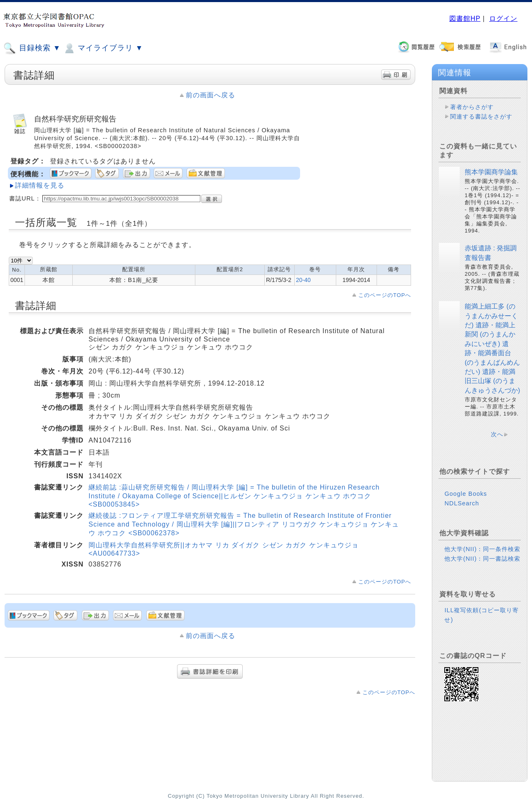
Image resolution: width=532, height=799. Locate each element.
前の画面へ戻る (211, 95)
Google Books (465, 494)
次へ (497, 434)
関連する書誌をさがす (481, 116)
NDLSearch (462, 503)
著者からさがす (472, 107)
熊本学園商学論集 (491, 172)
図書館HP (465, 19)
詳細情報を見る (40, 185)
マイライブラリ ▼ (103, 48)
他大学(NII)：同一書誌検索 (482, 559)
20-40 (303, 280)
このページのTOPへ (385, 295)
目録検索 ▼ (32, 48)
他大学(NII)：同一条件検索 (482, 549)
